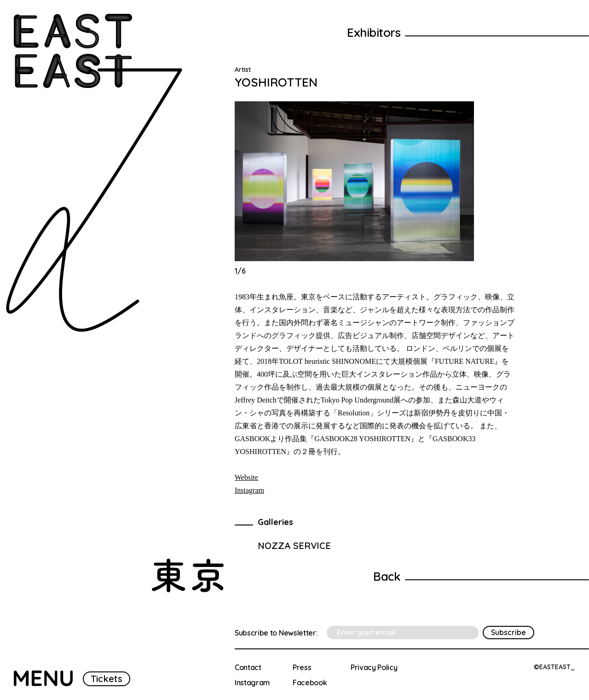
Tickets (107, 679)
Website (246, 477)
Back (387, 576)
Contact (248, 667)
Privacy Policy (374, 667)
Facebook (310, 682)
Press (302, 667)
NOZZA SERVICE (294, 545)
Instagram (249, 490)
